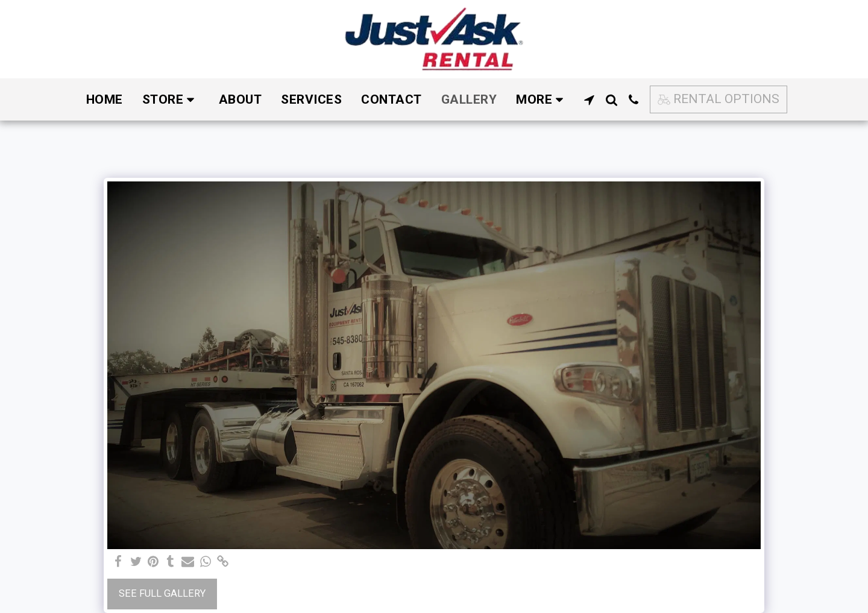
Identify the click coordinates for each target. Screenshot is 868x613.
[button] (589, 100)
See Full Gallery (162, 593)
